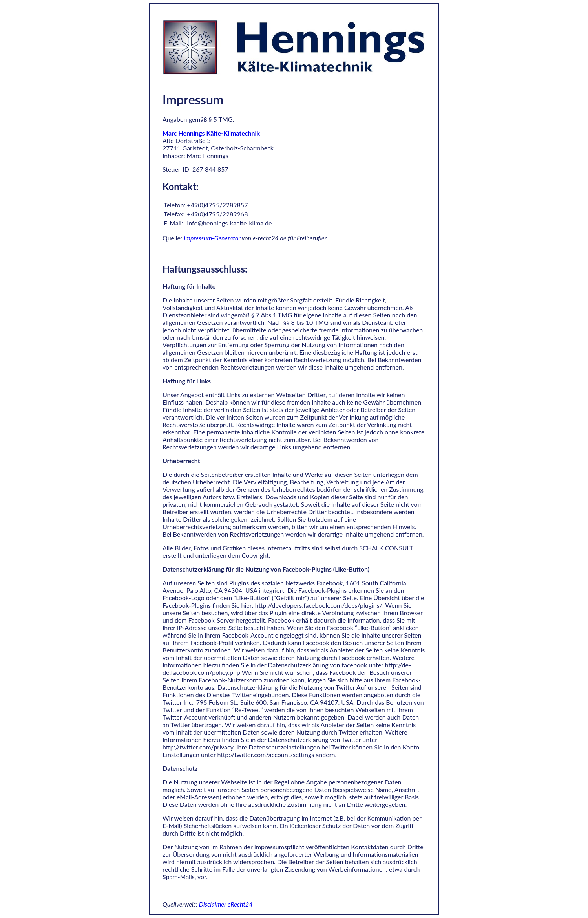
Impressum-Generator (212, 238)
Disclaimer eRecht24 (226, 904)
